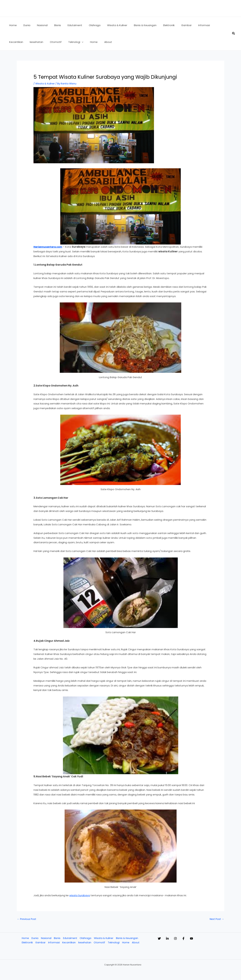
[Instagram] (182, 939)
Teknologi (114, 943)
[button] (57, 42)
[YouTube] (205, 939)
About (137, 943)
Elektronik (27, 943)
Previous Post (27, 919)
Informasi (53, 943)
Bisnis (57, 939)
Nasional (46, 939)
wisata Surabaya (80, 895)
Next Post (216, 919)
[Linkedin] (171, 939)
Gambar (40, 943)
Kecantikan (69, 943)
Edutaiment (70, 939)
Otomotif (100, 943)
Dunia (34, 939)
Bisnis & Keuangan (128, 939)
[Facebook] (193, 939)
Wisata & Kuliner (45, 83)
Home (25, 939)
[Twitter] (159, 939)
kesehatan (85, 943)
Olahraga (85, 939)
